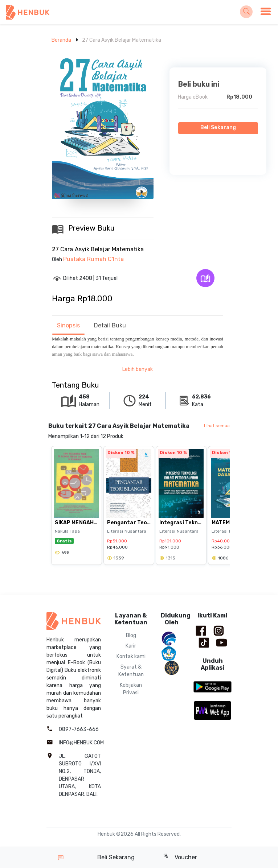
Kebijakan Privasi (131, 689)
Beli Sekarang (218, 127)
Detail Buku (110, 325)
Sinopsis (68, 325)
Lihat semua (217, 426)
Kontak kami (131, 656)
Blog (131, 635)
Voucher (180, 857)
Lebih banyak (138, 369)
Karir (131, 646)
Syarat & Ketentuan (131, 671)
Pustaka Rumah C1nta (94, 259)
